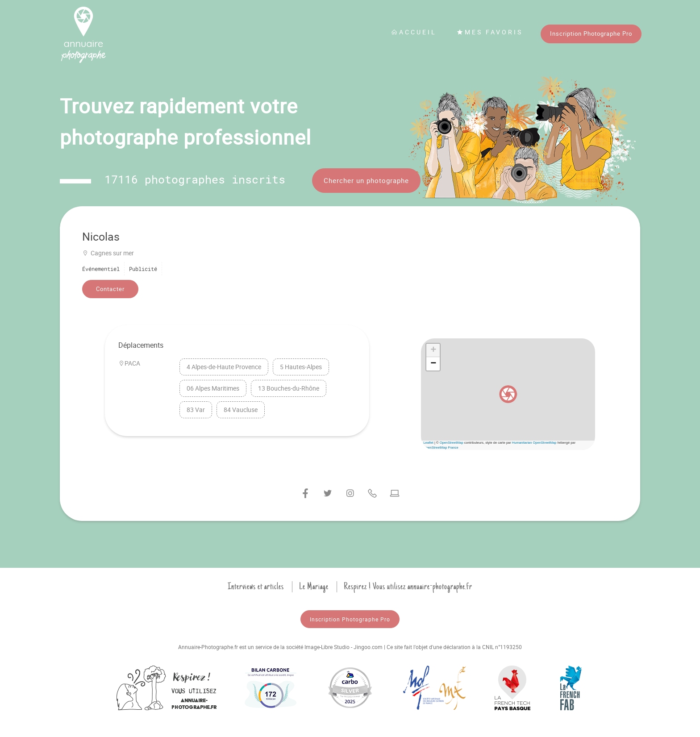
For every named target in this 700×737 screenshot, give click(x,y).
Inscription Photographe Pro (591, 33)
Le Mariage (314, 587)
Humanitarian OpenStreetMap (534, 443)
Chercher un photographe (366, 180)
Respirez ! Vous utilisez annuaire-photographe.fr (408, 587)
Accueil (414, 32)
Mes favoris (490, 32)
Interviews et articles (256, 587)
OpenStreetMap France (441, 448)
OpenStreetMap (452, 443)
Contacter (110, 289)
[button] (508, 394)
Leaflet (428, 443)
